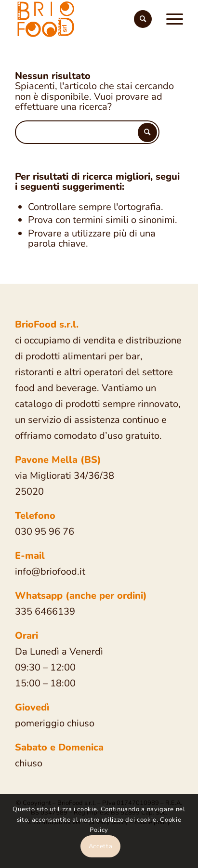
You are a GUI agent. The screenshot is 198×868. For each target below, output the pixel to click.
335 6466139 (45, 612)
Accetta (101, 846)
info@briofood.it (50, 572)
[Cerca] (143, 19)
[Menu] (170, 19)
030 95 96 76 (45, 532)
